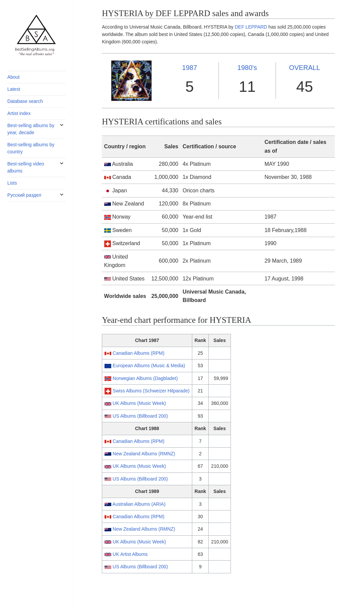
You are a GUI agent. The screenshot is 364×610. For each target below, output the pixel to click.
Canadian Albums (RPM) (138, 353)
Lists (12, 183)
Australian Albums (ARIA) (139, 504)
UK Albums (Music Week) (139, 403)
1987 (190, 68)
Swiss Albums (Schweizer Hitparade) (151, 391)
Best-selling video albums (26, 167)
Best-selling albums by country (31, 148)
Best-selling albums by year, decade (31, 129)
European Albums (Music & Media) (149, 366)
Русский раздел (24, 195)
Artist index (19, 113)
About (14, 77)
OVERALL (305, 68)
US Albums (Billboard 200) (140, 416)
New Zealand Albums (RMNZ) (144, 454)
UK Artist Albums (130, 554)
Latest (14, 89)
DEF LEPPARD (251, 27)
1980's (247, 68)
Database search (25, 101)
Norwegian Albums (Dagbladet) (145, 378)
